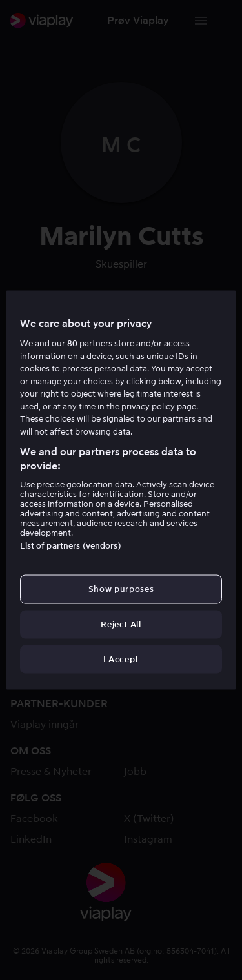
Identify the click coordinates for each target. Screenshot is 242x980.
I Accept (121, 659)
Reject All (121, 624)
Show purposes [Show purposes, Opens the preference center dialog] (121, 589)
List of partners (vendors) (70, 546)
